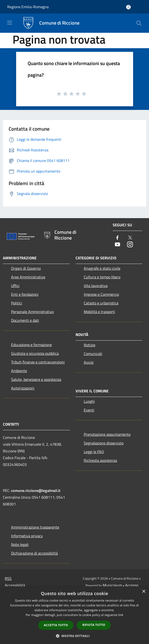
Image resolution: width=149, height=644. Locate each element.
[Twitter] (130, 238)
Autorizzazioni (23, 388)
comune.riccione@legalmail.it (36, 490)
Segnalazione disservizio (104, 443)
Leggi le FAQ (94, 452)
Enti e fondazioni (25, 294)
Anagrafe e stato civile (102, 268)
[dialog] (74, 615)
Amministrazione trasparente (35, 527)
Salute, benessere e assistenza (36, 379)
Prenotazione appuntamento (107, 434)
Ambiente (19, 371)
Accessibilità (15, 585)
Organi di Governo (26, 268)
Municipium (112, 585)
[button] (75, 636)
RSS (8, 578)
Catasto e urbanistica (101, 303)
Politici (17, 303)
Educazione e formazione (31, 345)
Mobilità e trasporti (99, 312)
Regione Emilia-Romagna (28, 7)
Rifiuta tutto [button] (94, 625)
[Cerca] (139, 23)
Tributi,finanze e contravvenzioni (38, 362)
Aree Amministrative (28, 277)
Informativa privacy (27, 536)
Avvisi (89, 362)
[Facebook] (117, 238)
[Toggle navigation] (10, 23)
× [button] (144, 592)
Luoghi (89, 401)
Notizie (90, 345)
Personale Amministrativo (32, 312)
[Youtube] (117, 245)
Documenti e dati (25, 320)
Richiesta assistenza (100, 460)
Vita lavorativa (96, 286)
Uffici (15, 286)
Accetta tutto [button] (56, 625)
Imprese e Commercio (101, 294)
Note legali (20, 544)
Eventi (89, 410)
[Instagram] (130, 245)
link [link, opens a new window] (121, 615)
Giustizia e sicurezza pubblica (35, 353)
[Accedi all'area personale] (128, 7)
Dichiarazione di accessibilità (34, 553)
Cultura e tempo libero (102, 277)
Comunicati (93, 354)
